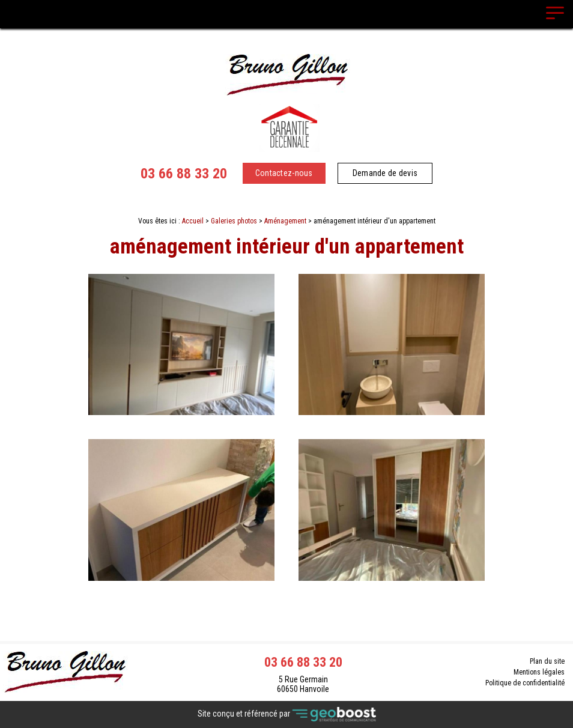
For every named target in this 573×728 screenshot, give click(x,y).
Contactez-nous (284, 173)
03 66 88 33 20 (184, 174)
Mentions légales (539, 672)
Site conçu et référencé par (287, 714)
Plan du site (547, 661)
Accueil (193, 221)
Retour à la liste (287, 612)
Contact (287, 591)
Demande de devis (385, 173)
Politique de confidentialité (525, 683)
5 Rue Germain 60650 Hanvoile (303, 684)
